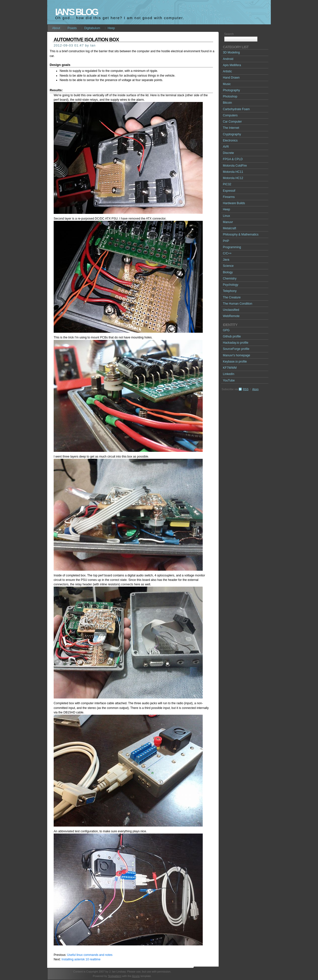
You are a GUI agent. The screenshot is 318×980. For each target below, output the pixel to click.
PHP (226, 241)
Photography (231, 90)
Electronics (230, 140)
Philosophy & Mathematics (241, 234)
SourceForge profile (236, 349)
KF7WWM (230, 368)
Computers (230, 115)
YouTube (229, 380)
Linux (226, 216)
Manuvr (228, 222)
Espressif (229, 191)
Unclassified (231, 310)
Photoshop (230, 96)
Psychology (231, 285)
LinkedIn (229, 374)
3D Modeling (231, 52)
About (56, 28)
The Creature (232, 297)
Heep (111, 28)
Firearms (229, 197)
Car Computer (232, 122)
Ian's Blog (76, 12)
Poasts (72, 28)
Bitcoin (227, 103)
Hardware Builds (234, 203)
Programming (232, 247)
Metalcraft (229, 228)
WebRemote (231, 316)
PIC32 (227, 184)
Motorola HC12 (233, 178)
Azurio (136, 976)
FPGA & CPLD (233, 159)
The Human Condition (238, 304)
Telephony (230, 291)
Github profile (232, 336)
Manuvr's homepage (237, 355)
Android (228, 59)
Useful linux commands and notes (90, 955)
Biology (228, 272)
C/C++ (227, 253)
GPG (226, 330)
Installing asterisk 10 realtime (81, 959)
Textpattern (115, 976)
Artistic (227, 71)
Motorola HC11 (233, 172)
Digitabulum (92, 28)
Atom (255, 389)
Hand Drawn (231, 78)
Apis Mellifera (232, 65)
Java (226, 260)
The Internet (231, 128)
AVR (226, 147)
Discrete (228, 153)
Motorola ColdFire (235, 166)
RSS (246, 389)
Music (227, 84)
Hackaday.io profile (236, 343)
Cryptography (232, 134)
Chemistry (230, 279)
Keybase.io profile (235, 362)
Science (228, 266)
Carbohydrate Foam (236, 109)
